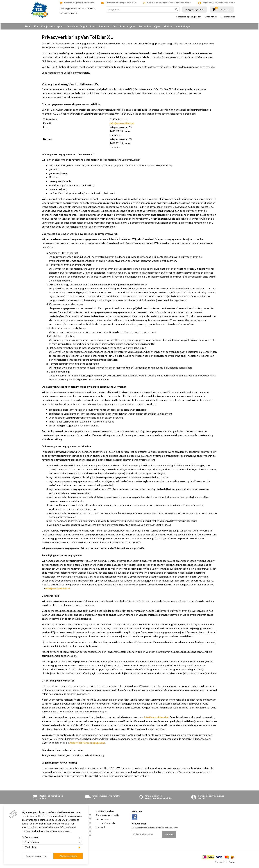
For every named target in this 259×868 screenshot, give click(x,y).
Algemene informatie (107, 816)
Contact (100, 828)
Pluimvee (104, 26)
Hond (28, 26)
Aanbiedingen (183, 26)
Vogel (84, 26)
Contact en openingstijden (189, 17)
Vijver (157, 26)
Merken (168, 26)
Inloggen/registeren (195, 9)
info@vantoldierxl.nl (122, 125)
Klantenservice (228, 17)
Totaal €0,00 (225, 10)
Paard (93, 26)
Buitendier (145, 26)
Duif (115, 26)
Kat (36, 26)
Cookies (232, 863)
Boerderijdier (128, 26)
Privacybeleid (221, 863)
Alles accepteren (68, 856)
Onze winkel (211, 17)
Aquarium (72, 26)
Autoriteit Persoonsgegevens (87, 744)
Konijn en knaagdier (52, 26)
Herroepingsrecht (106, 824)
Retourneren (103, 820)
